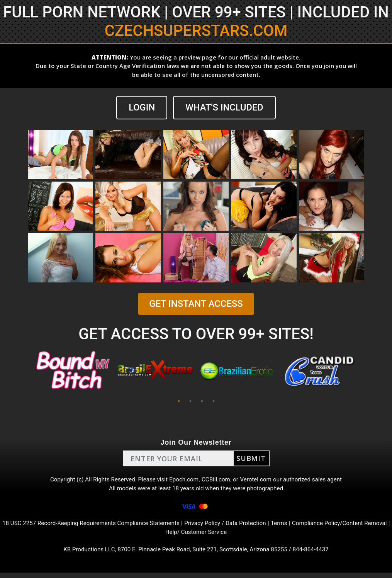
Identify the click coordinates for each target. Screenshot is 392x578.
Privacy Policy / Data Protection (241, 527)
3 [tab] (202, 401)
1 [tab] (179, 401)
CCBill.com (217, 480)
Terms (298, 527)
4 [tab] (214, 401)
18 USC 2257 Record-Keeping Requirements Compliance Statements (100, 527)
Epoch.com (184, 480)
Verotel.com (259, 480)
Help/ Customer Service (210, 536)
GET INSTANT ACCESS (196, 304)
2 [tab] (190, 401)
